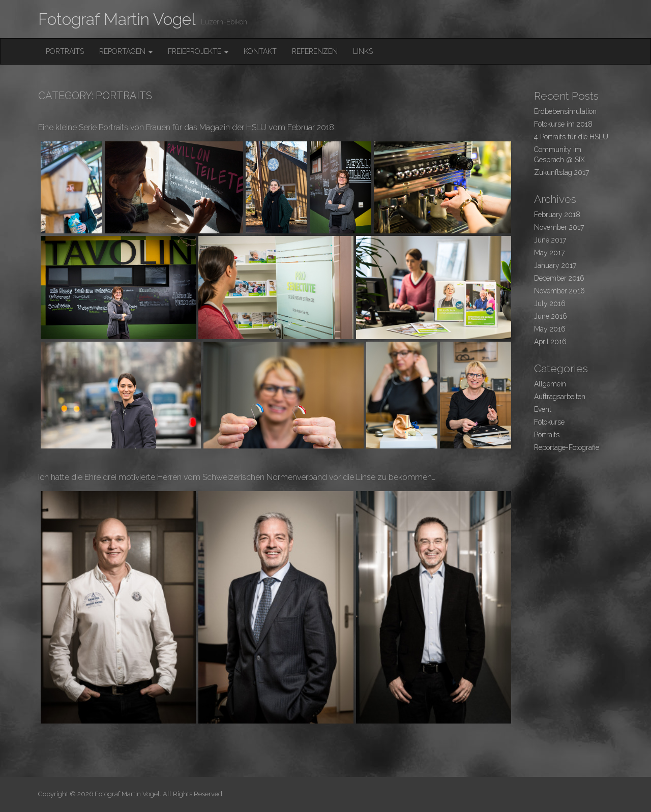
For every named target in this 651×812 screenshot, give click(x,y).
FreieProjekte (198, 51)
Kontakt (260, 51)
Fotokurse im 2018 (563, 124)
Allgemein (550, 384)
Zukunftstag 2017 (561, 172)
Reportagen (126, 51)
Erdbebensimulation (565, 111)
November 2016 (559, 291)
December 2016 (559, 278)
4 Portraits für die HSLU (571, 137)
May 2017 (549, 253)
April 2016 (550, 342)
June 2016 (551, 316)
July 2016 (550, 304)
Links (363, 51)
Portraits (65, 51)
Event (543, 409)
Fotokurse (549, 422)
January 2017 (555, 265)
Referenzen (315, 51)
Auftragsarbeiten (560, 397)
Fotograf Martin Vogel (117, 19)
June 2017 (550, 240)
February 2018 (557, 215)
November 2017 (559, 227)
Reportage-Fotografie (567, 447)
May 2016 (550, 329)
